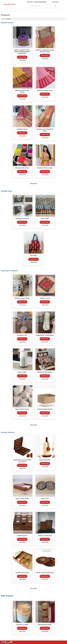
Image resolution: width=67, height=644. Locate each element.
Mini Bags (33, 255)
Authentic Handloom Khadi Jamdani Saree (45, 51)
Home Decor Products (9, 271)
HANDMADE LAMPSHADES (45, 335)
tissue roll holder (45, 460)
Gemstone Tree (22, 335)
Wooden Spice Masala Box (45, 573)
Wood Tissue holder (22, 499)
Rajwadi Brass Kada (45, 624)
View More (22, 60)
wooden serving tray (45, 536)
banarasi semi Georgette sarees (45, 130)
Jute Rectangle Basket (45, 409)
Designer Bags (6, 191)
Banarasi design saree (45, 90)
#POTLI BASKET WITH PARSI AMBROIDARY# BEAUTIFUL (22, 52)
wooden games (22, 536)
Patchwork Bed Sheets (45, 372)
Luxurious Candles (22, 624)
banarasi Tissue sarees (45, 168)
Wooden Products (8, 432)
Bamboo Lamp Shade (22, 298)
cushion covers (45, 298)
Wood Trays (45, 499)
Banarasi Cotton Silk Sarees (22, 91)
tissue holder (22, 372)
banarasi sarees (22, 129)
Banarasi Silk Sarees (22, 168)
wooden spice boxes (22, 573)
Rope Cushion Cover (22, 409)
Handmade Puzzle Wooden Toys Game (22, 461)
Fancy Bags (45, 218)
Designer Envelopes (22, 218)
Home (3, 19)
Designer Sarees (7, 23)
